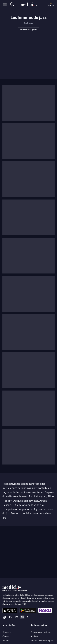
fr (22, 617)
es (17, 617)
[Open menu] (5, 4)
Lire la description (29, 29)
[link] (10, 610)
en (11, 617)
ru (29, 617)
